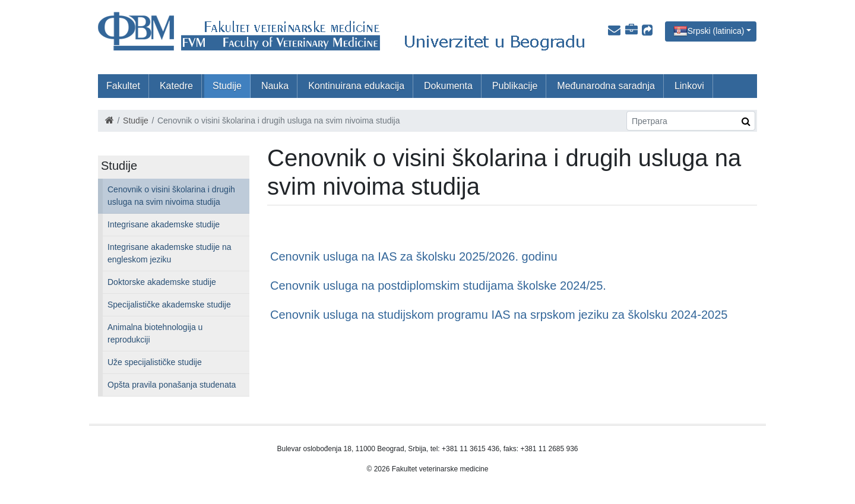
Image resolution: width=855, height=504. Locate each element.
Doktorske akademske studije (162, 282)
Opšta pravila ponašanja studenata (172, 385)
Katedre (176, 86)
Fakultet (123, 86)
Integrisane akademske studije (164, 224)
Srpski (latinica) (716, 30)
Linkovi (689, 86)
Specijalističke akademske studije (169, 305)
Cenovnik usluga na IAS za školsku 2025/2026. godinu (414, 256)
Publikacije (515, 86)
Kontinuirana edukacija (356, 86)
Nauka (275, 86)
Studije (227, 86)
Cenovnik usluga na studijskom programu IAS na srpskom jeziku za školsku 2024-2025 (499, 315)
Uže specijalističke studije (155, 362)
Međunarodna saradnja (606, 86)
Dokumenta (448, 86)
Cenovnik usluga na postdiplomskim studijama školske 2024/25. (438, 286)
